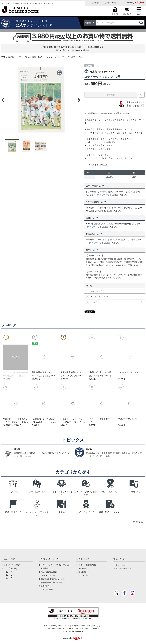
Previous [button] (3, 100)
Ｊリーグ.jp (94, 3)
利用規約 (45, 568)
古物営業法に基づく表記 (52, 582)
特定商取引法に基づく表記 (53, 579)
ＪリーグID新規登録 (87, 565)
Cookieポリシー (48, 575)
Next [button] (79, 100)
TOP (4, 57)
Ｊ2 (11, 575)
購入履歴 (82, 572)
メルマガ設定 (84, 575)
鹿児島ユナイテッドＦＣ (19, 57)
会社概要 (45, 586)
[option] (41, 100)
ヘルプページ (104, 195)
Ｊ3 (11, 578)
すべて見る (138, 522)
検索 (142, 23)
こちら (118, 158)
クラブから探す (11, 568)
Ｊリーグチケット (110, 3)
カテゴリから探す (12, 565)
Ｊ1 (11, 572)
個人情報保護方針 (49, 572)
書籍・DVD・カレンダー (43, 57)
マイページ (83, 568)
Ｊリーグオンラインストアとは (55, 565)
